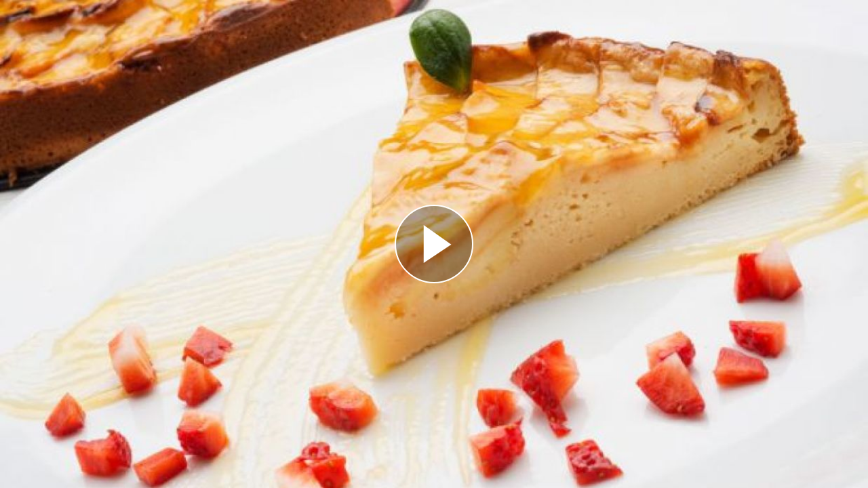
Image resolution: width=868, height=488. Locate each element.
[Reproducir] (434, 244)
